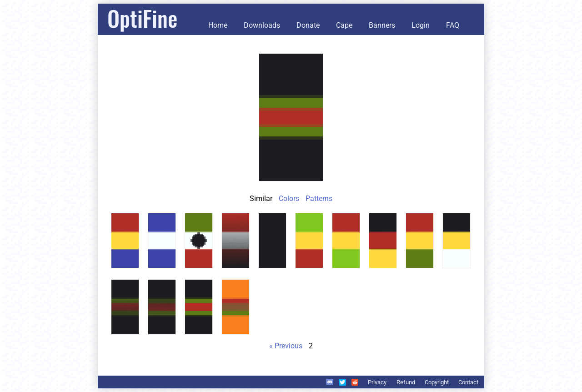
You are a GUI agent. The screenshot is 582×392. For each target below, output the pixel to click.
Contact (468, 382)
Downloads (262, 25)
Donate (308, 25)
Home (218, 25)
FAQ (453, 25)
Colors (289, 199)
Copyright (437, 382)
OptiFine (142, 18)
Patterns (319, 199)
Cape (344, 25)
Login (421, 25)
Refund (406, 382)
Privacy (377, 382)
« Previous (286, 346)
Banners (382, 25)
